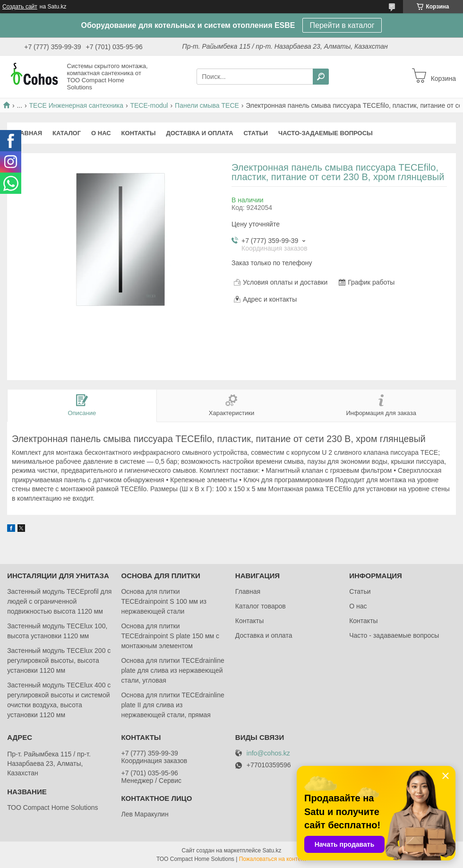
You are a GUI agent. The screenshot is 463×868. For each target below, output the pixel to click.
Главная (27, 133)
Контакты (139, 133)
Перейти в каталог (342, 25)
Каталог (67, 133)
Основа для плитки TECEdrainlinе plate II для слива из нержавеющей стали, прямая (172, 705)
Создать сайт (20, 7)
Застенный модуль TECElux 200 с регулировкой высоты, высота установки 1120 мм (59, 660)
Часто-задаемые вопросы (326, 133)
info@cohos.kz (268, 753)
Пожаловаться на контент (273, 859)
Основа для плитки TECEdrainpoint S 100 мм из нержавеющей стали (164, 601)
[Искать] (321, 77)
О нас (101, 133)
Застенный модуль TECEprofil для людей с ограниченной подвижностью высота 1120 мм (59, 601)
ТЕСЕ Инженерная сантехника (77, 105)
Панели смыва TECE (207, 105)
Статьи (256, 133)
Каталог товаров (261, 606)
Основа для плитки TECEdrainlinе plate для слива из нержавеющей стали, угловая (172, 670)
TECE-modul (149, 105)
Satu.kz (272, 851)
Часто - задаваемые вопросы (394, 635)
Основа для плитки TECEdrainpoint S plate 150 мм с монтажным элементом (170, 636)
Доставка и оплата (199, 133)
